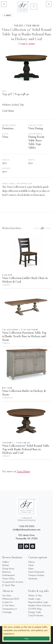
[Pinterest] (33, 546)
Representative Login (38, 602)
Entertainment (8, 575)
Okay (26, 639)
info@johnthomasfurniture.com (27, 530)
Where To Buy (35, 596)
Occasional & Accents (13, 582)
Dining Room (8, 569)
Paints (31, 565)
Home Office (8, 579)
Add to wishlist (26, 44)
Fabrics (32, 562)
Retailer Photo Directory (40, 606)
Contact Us (7, 602)
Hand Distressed (36, 572)
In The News (8, 606)
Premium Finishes (36, 575)
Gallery (6, 562)
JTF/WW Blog (35, 609)
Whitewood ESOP (11, 599)
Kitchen (6, 565)
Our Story (7, 596)
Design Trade (35, 612)
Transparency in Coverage (10, 611)
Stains (31, 569)
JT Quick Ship (9, 585)
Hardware (33, 579)
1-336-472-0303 (26, 526)
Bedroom (7, 572)
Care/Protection (36, 615)
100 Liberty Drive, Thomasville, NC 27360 (27, 537)
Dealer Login (34, 599)
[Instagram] (21, 546)
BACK (7, 15)
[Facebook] (27, 546)
